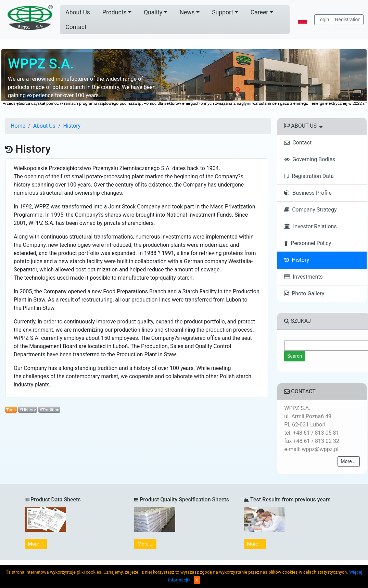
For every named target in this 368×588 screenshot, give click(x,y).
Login (323, 20)
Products (115, 12)
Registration (348, 20)
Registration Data (309, 176)
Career (259, 12)
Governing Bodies (310, 159)
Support (223, 12)
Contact (76, 27)
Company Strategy (310, 210)
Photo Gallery (304, 293)
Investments (303, 277)
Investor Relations (310, 226)
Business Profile (308, 193)
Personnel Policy (308, 243)
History (72, 126)
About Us (78, 12)
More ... (349, 461)
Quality (153, 12)
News (187, 12)
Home (18, 126)
